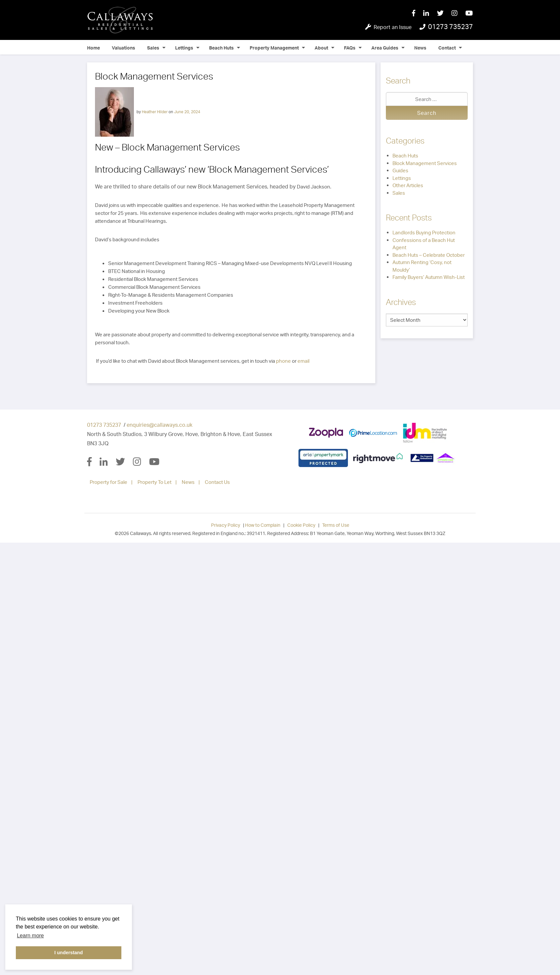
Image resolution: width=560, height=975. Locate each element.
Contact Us (217, 482)
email (303, 361)
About (321, 48)
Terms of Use (336, 525)
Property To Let (155, 482)
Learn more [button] (30, 936)
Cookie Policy (301, 525)
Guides (400, 170)
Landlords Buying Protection (424, 233)
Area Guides (385, 48)
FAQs (350, 48)
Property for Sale (109, 482)
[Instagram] (458, 14)
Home (93, 48)
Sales (153, 48)
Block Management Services (425, 163)
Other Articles (408, 185)
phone (283, 361)
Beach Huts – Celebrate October (429, 255)
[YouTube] (469, 14)
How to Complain (263, 525)
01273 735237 (104, 425)
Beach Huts (221, 48)
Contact (447, 48)
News (420, 48)
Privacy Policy (226, 525)
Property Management (274, 48)
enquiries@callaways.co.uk (159, 425)
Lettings (184, 48)
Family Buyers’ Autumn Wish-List (429, 277)
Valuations (124, 48)
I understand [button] (69, 953)
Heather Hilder (155, 112)
